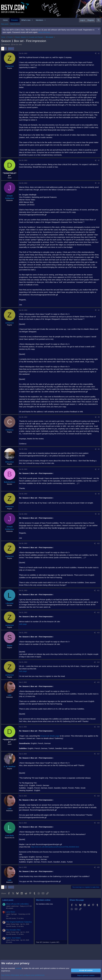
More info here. (44, 32)
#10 (98, 543)
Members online (43, 900)
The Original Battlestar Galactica (19, 922)
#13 (98, 633)
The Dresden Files (13, 930)
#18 (98, 796)
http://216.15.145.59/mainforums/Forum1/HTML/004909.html (55, 847)
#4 (99, 310)
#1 (99, 53)
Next (10, 49)
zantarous (7, 44)
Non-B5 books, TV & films (15, 918)
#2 (99, 160)
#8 (99, 494)
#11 (98, 591)
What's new (26, 20)
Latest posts (8, 900)
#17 (98, 754)
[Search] (99, 20)
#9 (99, 514)
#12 (98, 613)
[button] (32, 20)
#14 (98, 662)
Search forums (15, 24)
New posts (5, 24)
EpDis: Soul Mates (13, 938)
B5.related (10, 908)
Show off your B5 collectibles (17, 904)
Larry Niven (11, 912)
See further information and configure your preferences (23, 975)
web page (23, 624)
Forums (15, 20)
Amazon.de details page (50, 736)
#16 (98, 727)
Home (5, 20)
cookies (18, 968)
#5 (99, 417)
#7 (99, 469)
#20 (98, 867)
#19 (98, 823)
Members (40, 20)
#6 (99, 449)
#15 (98, 682)
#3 (99, 183)
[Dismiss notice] (99, 30)
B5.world (9, 942)
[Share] (96, 54)
